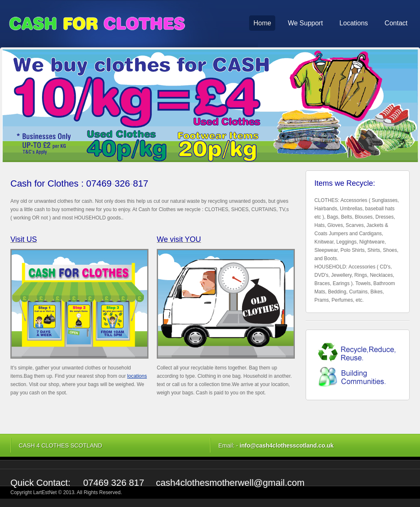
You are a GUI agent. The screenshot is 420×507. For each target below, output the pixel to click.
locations (137, 376)
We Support (305, 23)
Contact (396, 23)
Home (262, 23)
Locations (354, 23)
